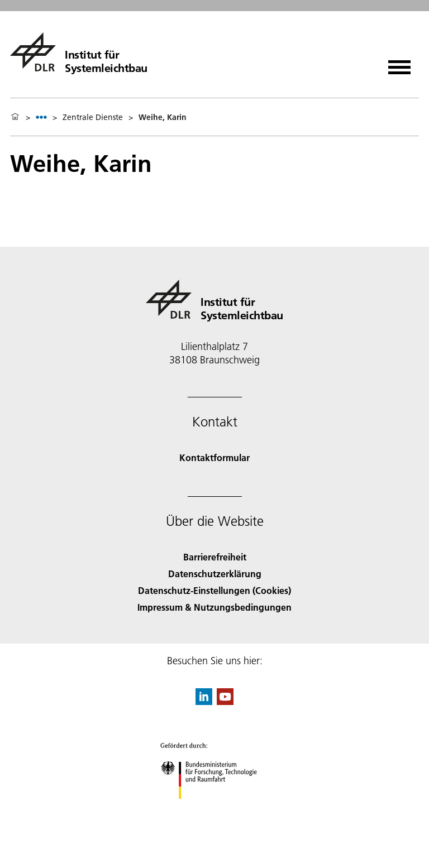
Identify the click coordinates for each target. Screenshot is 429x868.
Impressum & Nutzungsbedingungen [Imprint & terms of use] (214, 607)
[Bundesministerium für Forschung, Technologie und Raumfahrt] (215, 809)
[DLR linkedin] (204, 701)
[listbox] (41, 117)
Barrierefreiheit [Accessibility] (215, 557)
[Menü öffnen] (399, 63)
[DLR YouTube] (225, 701)
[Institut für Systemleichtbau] (79, 52)
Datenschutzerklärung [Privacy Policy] (215, 574)
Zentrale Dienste (93, 117)
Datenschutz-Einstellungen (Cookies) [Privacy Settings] (214, 590)
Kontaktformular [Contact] (214, 457)
